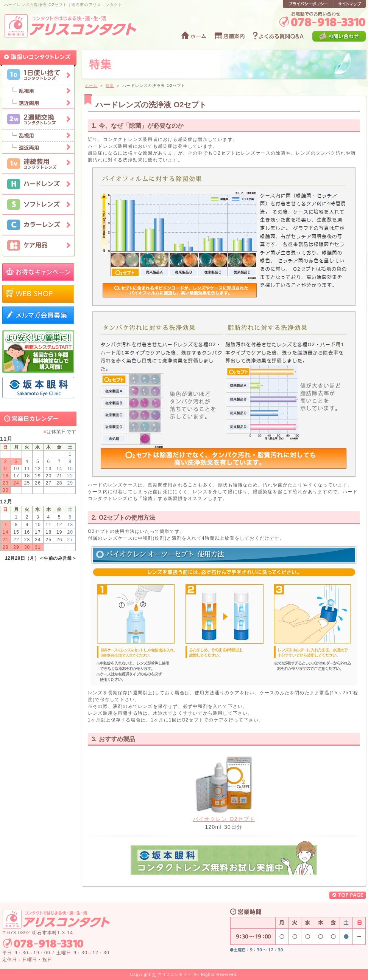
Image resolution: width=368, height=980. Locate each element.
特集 (110, 86)
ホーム (91, 86)
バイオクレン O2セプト (224, 819)
